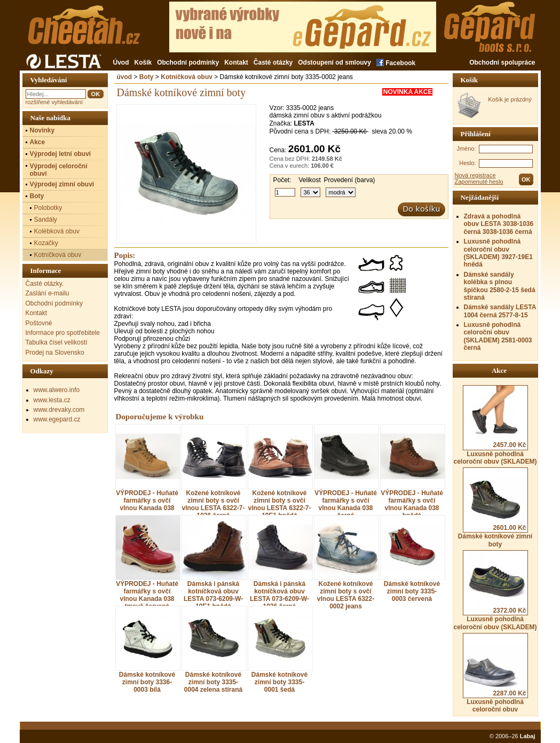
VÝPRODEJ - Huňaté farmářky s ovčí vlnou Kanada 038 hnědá (412, 504)
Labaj (528, 736)
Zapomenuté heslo (479, 182)
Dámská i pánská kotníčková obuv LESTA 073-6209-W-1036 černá (279, 595)
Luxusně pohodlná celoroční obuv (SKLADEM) (495, 425)
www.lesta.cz (52, 400)
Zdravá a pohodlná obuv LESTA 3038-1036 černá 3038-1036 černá (499, 224)
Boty (147, 77)
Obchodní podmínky (188, 62)
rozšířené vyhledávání (54, 102)
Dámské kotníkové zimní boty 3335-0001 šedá (279, 682)
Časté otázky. (45, 284)
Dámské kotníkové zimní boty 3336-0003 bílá (147, 682)
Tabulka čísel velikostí (57, 342)
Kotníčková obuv (187, 77)
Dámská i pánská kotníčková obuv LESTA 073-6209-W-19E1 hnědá (213, 595)
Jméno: (466, 148)
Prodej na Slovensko (55, 353)
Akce (38, 142)
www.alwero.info (57, 390)
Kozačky (46, 243)
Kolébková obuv (57, 231)
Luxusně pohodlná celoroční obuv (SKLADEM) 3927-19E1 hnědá (498, 253)
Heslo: (467, 163)
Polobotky (48, 208)
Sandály (46, 220)
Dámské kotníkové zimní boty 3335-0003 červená (412, 591)
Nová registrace (475, 175)
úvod (125, 77)
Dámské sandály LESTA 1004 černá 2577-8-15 (500, 311)
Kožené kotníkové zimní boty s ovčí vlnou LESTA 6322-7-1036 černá (213, 504)
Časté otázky (273, 62)
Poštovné (39, 323)
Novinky (42, 130)
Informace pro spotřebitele (63, 333)
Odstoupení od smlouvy (334, 62)
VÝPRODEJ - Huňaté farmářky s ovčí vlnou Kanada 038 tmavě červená (147, 595)
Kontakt (236, 62)
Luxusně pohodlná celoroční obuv (495, 673)
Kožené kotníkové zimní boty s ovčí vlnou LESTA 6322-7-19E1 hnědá (279, 504)
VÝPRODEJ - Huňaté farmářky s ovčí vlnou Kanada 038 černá (346, 504)
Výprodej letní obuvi (61, 154)
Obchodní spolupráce (502, 62)
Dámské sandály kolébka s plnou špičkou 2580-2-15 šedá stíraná (500, 286)
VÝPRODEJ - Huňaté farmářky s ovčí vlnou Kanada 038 (147, 500)
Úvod (121, 62)
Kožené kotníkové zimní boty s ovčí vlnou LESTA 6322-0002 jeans (346, 595)
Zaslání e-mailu (48, 293)
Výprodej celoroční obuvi (59, 170)
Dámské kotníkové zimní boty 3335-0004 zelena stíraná (213, 682)
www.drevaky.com (59, 410)
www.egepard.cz (57, 419)
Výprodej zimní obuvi (62, 184)
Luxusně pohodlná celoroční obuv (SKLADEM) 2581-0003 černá (498, 336)
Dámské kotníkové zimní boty (495, 507)
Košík (143, 62)
